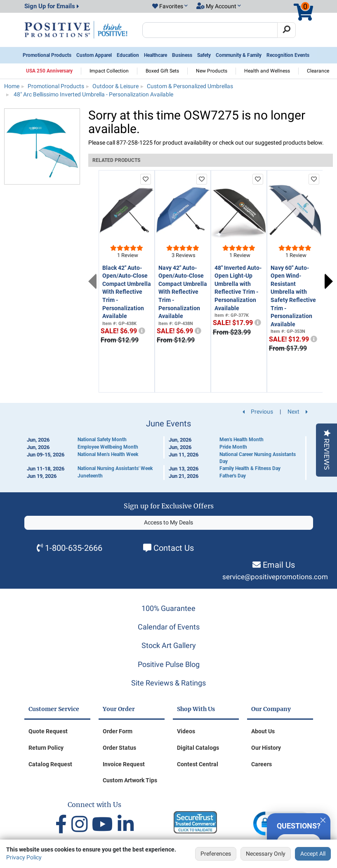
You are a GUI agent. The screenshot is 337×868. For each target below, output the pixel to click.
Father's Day (233, 476)
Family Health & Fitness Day (250, 468)
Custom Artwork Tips (130, 780)
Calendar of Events (169, 627)
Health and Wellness (267, 71)
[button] (170, 7)
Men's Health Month (242, 440)
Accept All (313, 854)
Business (182, 55)
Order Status (119, 748)
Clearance (318, 71)
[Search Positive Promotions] (210, 30)
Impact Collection (109, 71)
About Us (263, 731)
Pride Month (233, 447)
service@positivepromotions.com (275, 577)
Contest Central (198, 764)
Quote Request (48, 731)
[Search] (286, 30)
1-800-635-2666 (74, 548)
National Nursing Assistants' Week (115, 468)
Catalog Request (50, 764)
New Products (212, 71)
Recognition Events (288, 55)
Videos (186, 731)
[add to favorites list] (146, 179)
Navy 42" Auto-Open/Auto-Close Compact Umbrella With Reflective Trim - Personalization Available (183, 292)
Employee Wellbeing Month (108, 447)
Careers (262, 764)
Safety (204, 55)
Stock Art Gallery (169, 645)
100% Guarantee (168, 608)
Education (128, 55)
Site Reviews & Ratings (168, 683)
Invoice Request (124, 764)
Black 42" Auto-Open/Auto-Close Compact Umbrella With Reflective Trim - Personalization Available (127, 292)
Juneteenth (90, 476)
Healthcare (156, 55)
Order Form (118, 731)
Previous (92, 281)
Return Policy (46, 748)
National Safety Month (102, 440)
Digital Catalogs (198, 748)
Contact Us (174, 548)
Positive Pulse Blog (169, 664)
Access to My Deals (168, 522)
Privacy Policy (24, 857)
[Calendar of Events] (169, 449)
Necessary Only (266, 854)
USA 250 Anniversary (49, 71)
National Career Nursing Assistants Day (258, 458)
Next (329, 281)
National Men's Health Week (108, 454)
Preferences (216, 854)
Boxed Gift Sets (162, 71)
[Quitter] (323, 819)
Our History (266, 748)
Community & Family (239, 55)
